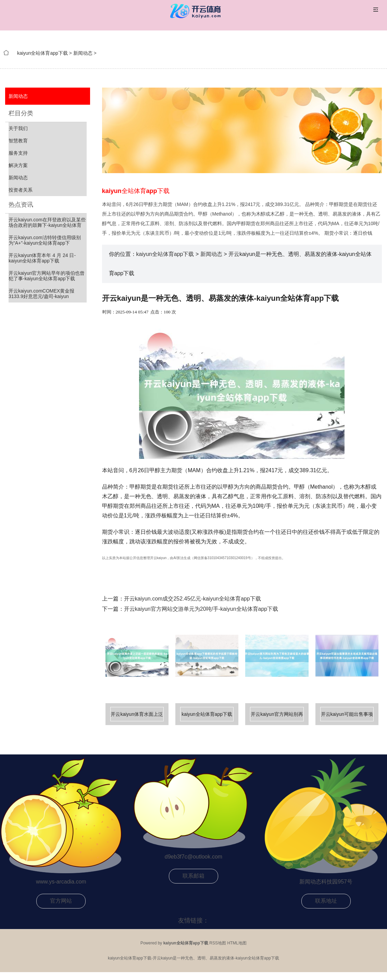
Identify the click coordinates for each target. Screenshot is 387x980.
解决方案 (18, 165)
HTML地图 (237, 943)
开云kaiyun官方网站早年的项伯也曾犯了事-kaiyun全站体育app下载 (47, 276)
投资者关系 (21, 190)
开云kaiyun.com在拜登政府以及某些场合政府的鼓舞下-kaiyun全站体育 (47, 222)
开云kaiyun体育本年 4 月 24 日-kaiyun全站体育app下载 (42, 258)
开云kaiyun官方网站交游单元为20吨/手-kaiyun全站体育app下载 (201, 609)
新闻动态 (83, 53)
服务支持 (18, 153)
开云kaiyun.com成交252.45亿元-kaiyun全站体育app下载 (192, 599)
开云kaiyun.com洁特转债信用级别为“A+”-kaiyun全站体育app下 (45, 240)
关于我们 (18, 128)
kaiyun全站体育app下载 (42, 53)
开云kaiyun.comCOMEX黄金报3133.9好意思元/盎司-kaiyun (41, 294)
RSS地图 (218, 943)
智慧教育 (18, 141)
